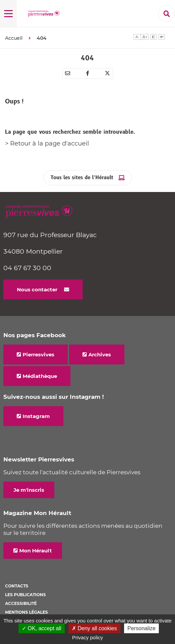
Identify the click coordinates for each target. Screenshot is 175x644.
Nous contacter (37, 289)
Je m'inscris (29, 490)
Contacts (17, 586)
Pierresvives (38, 355)
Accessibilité (21, 603)
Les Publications (25, 595)
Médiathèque (40, 376)
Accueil (14, 38)
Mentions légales (26, 612)
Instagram (36, 416)
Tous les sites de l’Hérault (82, 178)
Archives (100, 355)
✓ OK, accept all (42, 628)
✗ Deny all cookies (94, 628)
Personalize (142, 628)
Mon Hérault (36, 551)
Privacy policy (88, 637)
